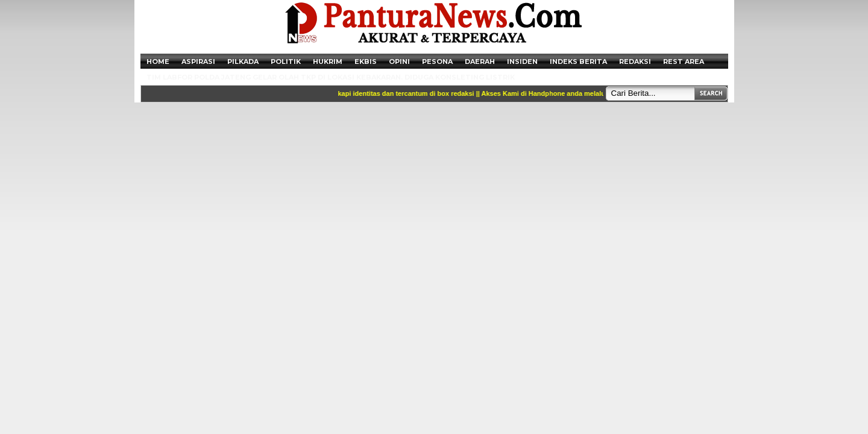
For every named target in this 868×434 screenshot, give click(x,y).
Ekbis (366, 61)
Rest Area (684, 61)
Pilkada (243, 61)
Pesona (437, 61)
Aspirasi (198, 61)
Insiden (522, 61)
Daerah (480, 61)
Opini (399, 61)
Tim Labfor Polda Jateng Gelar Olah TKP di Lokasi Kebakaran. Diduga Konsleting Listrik (331, 77)
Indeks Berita (578, 61)
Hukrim (328, 61)
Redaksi (635, 61)
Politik (286, 61)
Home (158, 61)
